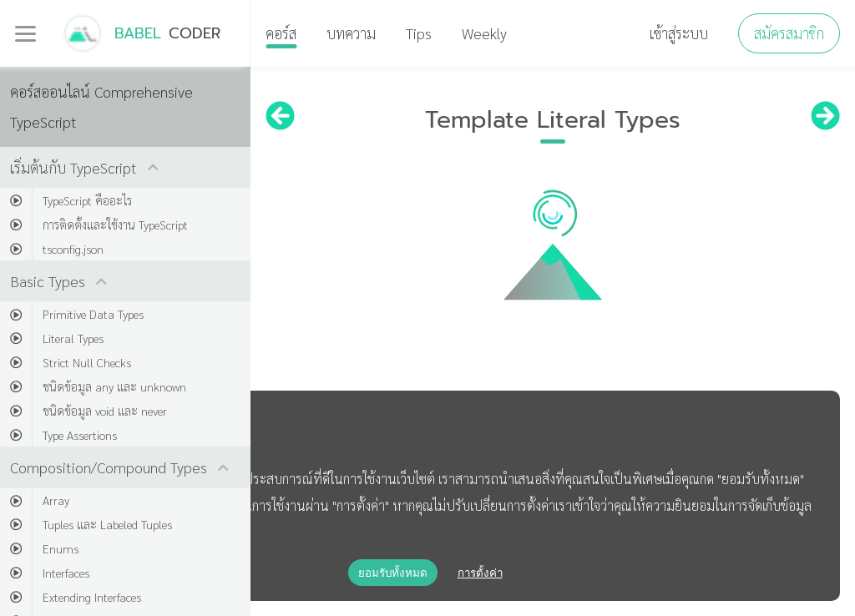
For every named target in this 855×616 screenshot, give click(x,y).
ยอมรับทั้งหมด (393, 573)
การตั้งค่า (480, 573)
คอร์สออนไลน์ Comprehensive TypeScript (101, 106)
